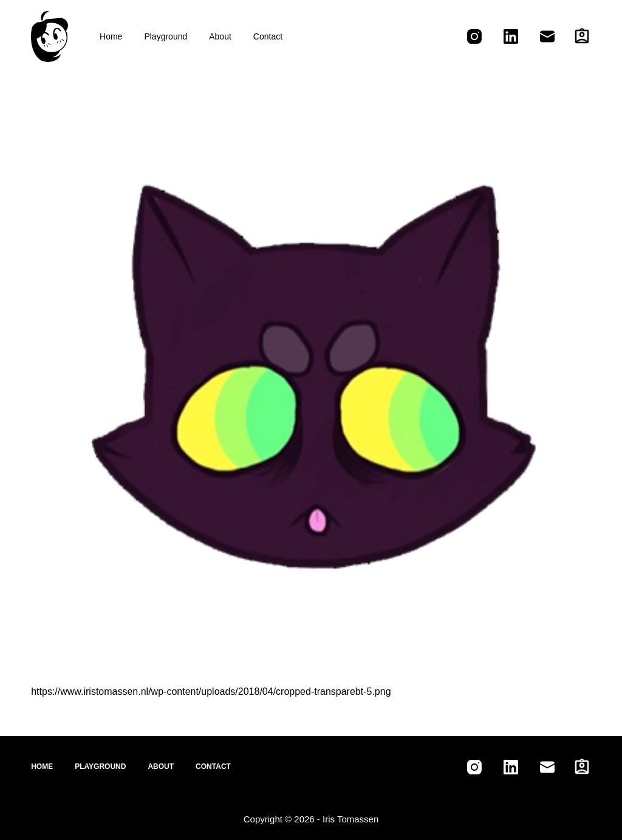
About (220, 36)
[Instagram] (474, 36)
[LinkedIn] (511, 36)
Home (111, 36)
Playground (166, 36)
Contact (268, 36)
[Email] (547, 36)
